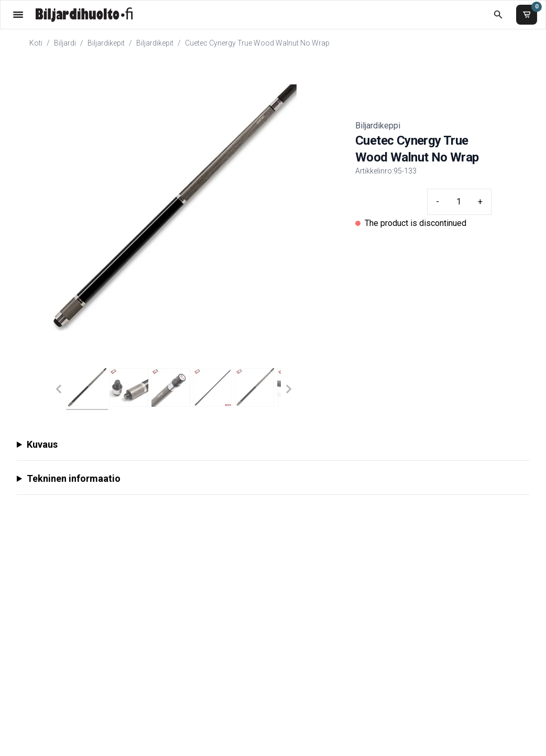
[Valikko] (18, 14)
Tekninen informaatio (74, 478)
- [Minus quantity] (438, 202)
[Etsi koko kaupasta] (498, 14)
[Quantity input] (458, 202)
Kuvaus (42, 444)
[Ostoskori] (527, 15)
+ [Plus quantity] (480, 202)
